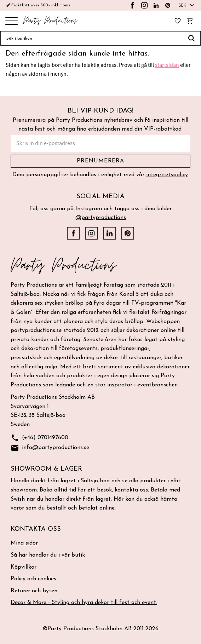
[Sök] (192, 39)
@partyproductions (101, 218)
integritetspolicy (167, 175)
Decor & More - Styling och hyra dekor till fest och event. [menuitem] (84, 603)
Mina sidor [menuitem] (24, 543)
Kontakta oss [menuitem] (36, 529)
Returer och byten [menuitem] (34, 591)
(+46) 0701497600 (39, 438)
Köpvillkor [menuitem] (24, 567)
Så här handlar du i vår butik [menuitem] (48, 555)
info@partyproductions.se (50, 448)
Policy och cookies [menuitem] (33, 579)
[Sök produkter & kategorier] (91, 39)
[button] (12, 21)
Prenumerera (100, 161)
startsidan (167, 65)
